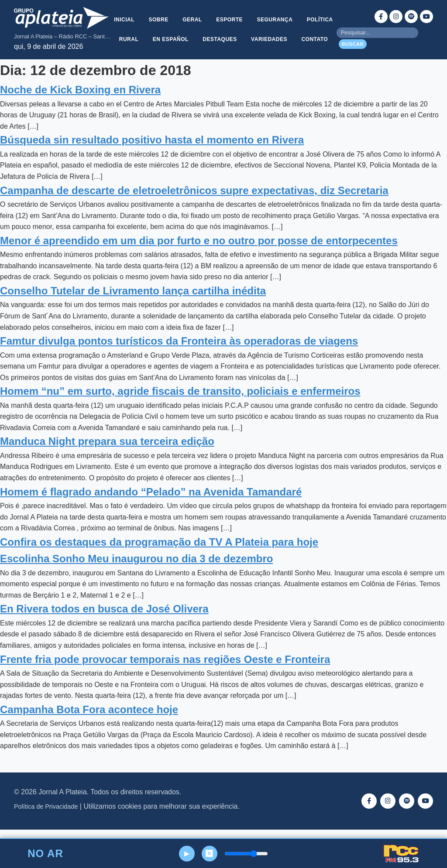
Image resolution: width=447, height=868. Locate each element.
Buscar (352, 49)
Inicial (142, 14)
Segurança (297, 14)
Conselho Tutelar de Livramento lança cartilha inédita (133, 301)
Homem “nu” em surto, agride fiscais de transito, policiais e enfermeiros (180, 402)
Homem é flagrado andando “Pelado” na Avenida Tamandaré (151, 502)
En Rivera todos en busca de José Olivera (104, 619)
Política (130, 34)
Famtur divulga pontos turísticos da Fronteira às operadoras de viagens (179, 351)
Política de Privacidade (46, 817)
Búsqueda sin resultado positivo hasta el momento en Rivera (152, 150)
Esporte (251, 14)
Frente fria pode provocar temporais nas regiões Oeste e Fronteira (165, 669)
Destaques (261, 34)
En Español (211, 34)
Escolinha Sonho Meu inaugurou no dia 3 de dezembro (136, 569)
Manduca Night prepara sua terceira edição (107, 452)
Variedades (312, 34)
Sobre (177, 14)
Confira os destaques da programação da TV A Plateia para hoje (159, 552)
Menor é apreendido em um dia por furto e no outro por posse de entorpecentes (199, 251)
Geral (212, 14)
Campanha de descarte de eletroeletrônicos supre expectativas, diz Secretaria (194, 200)
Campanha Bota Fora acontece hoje (89, 720)
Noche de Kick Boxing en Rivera (80, 100)
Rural (168, 34)
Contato (224, 55)
